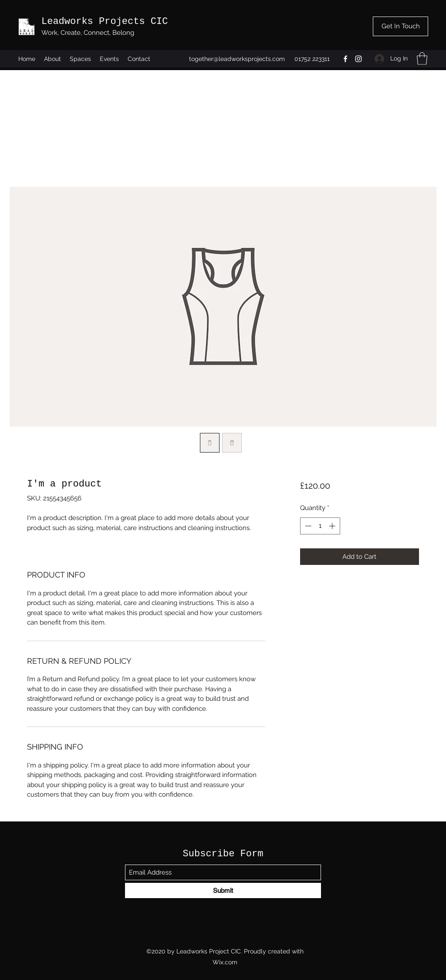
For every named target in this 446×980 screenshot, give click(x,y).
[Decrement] (307, 526)
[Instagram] (358, 59)
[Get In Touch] (400, 26)
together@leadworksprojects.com (237, 59)
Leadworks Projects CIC (105, 22)
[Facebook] (345, 59)
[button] (422, 59)
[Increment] (333, 526)
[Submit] (223, 890)
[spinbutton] (320, 526)
